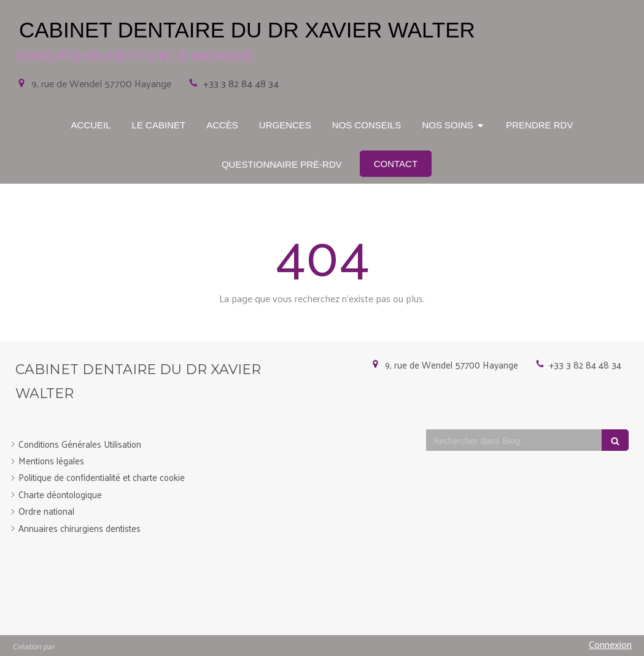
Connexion (610, 644)
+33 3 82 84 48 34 (241, 83)
